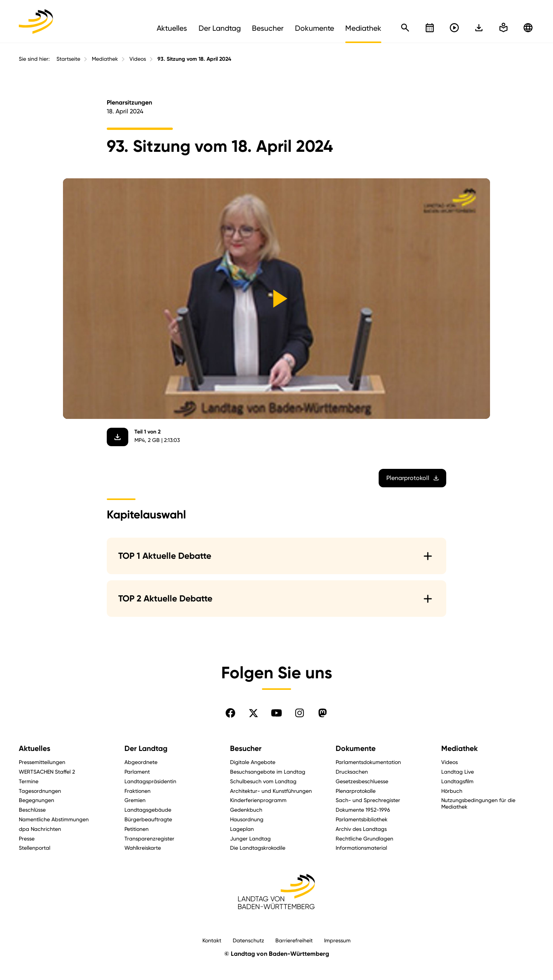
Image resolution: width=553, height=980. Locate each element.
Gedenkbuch (246, 810)
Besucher (246, 748)
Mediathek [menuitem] (363, 28)
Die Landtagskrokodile (258, 848)
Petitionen (137, 829)
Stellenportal (35, 848)
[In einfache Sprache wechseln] (479, 28)
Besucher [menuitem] (268, 28)
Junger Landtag (250, 838)
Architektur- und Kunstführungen (271, 791)
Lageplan (242, 829)
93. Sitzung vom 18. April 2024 (194, 59)
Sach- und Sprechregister (368, 800)
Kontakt (212, 940)
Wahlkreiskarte (143, 848)
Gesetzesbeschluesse (362, 781)
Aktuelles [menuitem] (172, 28)
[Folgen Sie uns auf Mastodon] (323, 713)
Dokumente (356, 748)
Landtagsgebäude (148, 810)
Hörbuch (452, 791)
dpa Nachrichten (40, 829)
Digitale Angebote (253, 762)
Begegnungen (36, 800)
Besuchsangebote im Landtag (268, 772)
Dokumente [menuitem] (315, 28)
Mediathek (105, 59)
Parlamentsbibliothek (362, 819)
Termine (29, 781)
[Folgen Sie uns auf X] (253, 713)
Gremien (135, 800)
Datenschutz (248, 940)
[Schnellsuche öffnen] (405, 28)
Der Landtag (146, 748)
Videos (138, 59)
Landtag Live (458, 772)
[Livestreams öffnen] (454, 28)
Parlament (137, 772)
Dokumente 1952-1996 (363, 810)
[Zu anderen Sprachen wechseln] (528, 28)
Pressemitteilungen (42, 762)
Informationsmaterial (361, 848)
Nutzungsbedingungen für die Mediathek (478, 803)
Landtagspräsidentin (150, 781)
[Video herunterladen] (118, 437)
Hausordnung (247, 819)
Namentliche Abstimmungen (54, 819)
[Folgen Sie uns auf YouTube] (276, 713)
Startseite (68, 59)
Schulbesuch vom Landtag (263, 781)
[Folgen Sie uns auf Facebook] (230, 713)
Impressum (337, 940)
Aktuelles (35, 748)
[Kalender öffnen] (430, 28)
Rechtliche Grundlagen (364, 838)
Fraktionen (137, 791)
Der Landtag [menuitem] (220, 28)
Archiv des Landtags (361, 829)
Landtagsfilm (457, 781)
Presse (27, 838)
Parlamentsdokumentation (368, 762)
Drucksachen (352, 772)
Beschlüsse (32, 810)
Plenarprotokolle (356, 791)
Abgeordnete (141, 762)
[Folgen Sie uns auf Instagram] (300, 713)
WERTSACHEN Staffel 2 (47, 772)
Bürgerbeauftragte (148, 819)
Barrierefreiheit (294, 940)
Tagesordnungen (40, 791)
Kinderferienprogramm (258, 800)
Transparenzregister (149, 838)
